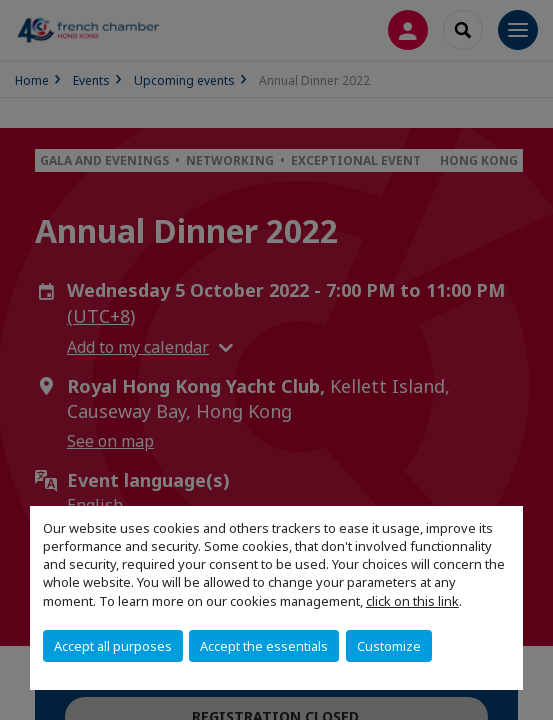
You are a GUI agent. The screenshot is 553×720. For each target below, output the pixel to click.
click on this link (412, 601)
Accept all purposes (113, 646)
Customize (389, 646)
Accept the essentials (264, 646)
